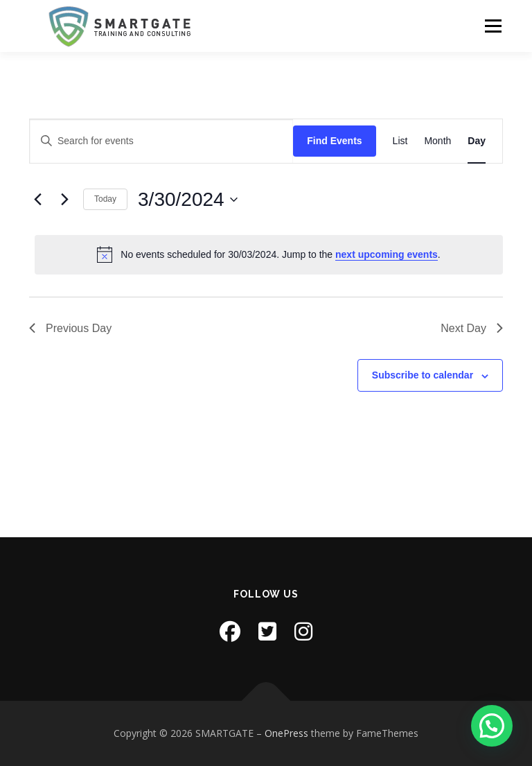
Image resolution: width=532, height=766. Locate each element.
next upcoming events (387, 254)
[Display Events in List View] (400, 141)
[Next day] (64, 200)
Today (105, 199)
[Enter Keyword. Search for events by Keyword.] (161, 141)
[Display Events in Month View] (437, 141)
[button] (492, 726)
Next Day (472, 328)
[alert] (269, 254)
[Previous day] (37, 200)
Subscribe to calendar (423, 375)
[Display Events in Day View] (477, 141)
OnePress (286, 733)
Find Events (334, 141)
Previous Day (70, 328)
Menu (493, 26)
